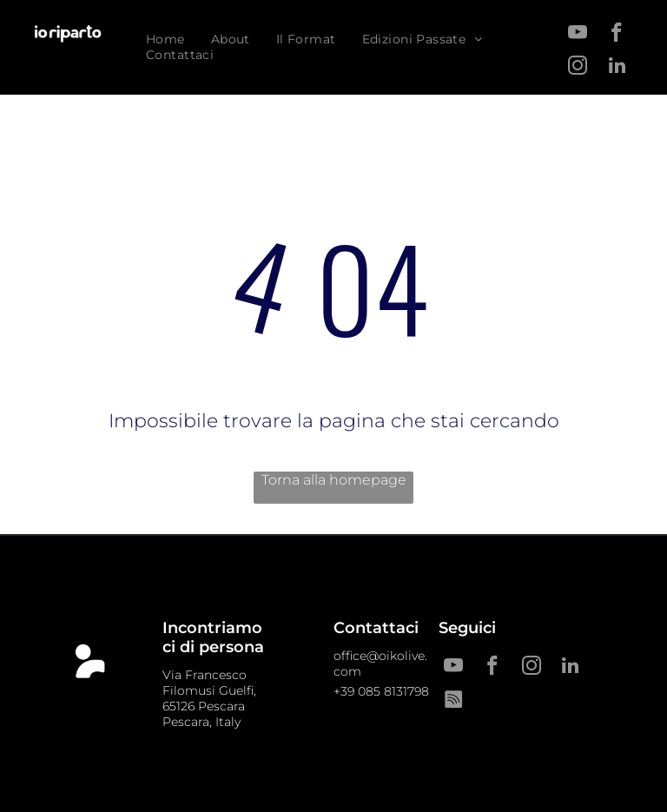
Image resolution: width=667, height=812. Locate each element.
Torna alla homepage (334, 480)
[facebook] (617, 35)
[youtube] (578, 35)
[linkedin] (617, 68)
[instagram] (578, 68)
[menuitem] (165, 39)
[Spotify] (453, 701)
